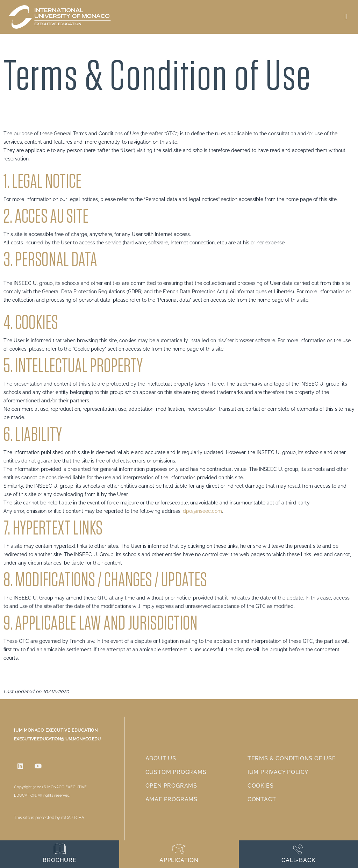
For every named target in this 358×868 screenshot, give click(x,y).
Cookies (261, 786)
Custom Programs (176, 772)
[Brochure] (60, 849)
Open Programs (171, 786)
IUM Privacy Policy (278, 772)
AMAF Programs (171, 799)
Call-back (298, 860)
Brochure (59, 860)
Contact (262, 799)
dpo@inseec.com (202, 511)
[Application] (179, 849)
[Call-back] (298, 849)
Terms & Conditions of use (292, 758)
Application (179, 860)
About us (161, 758)
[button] (346, 17)
